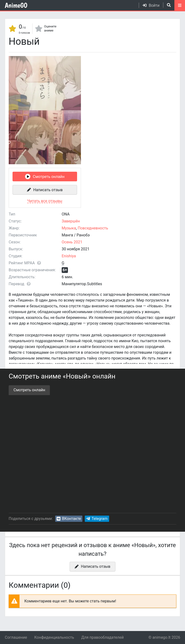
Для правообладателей (102, 637)
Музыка (69, 228)
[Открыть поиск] (167, 5)
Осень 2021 (72, 242)
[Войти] (149, 5)
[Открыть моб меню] (180, 5)
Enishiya (69, 256)
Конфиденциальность (54, 637)
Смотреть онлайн (49, 177)
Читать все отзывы (45, 201)
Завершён (71, 221)
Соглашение (16, 637)
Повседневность (93, 228)
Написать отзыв (48, 190)
